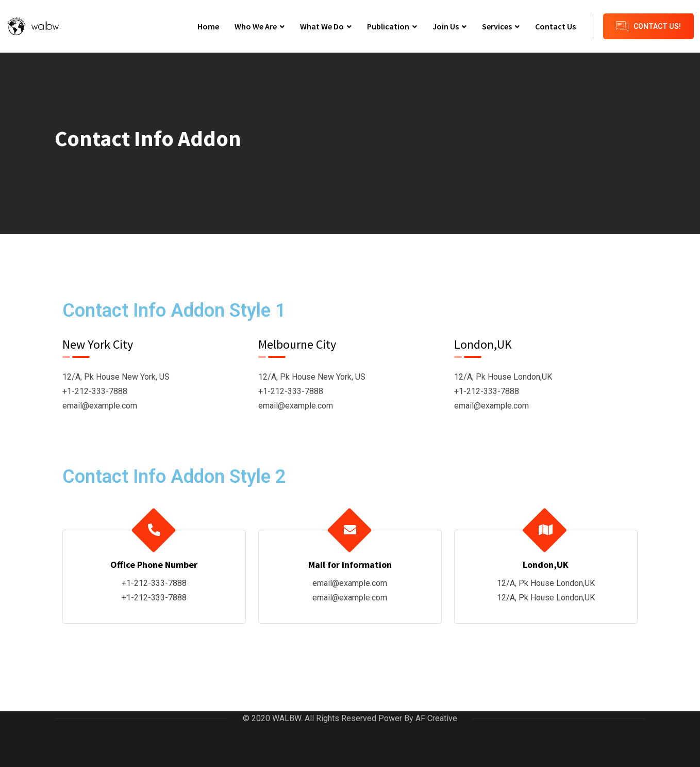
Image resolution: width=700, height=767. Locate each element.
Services (497, 26)
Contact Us (555, 26)
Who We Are (256, 26)
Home (208, 26)
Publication (388, 26)
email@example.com (100, 406)
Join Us (446, 26)
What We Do (322, 26)
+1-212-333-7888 (95, 391)
